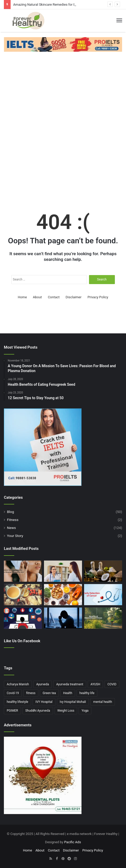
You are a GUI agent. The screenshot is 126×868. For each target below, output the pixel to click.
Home (22, 297)
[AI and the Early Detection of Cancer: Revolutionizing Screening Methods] (103, 595)
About (37, 297)
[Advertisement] (63, 125)
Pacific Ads (73, 842)
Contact (54, 297)
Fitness (13, 520)
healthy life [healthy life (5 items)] (87, 693)
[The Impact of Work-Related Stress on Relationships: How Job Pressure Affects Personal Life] (63, 618)
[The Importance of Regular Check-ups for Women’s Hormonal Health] (63, 571)
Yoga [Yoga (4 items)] (85, 711)
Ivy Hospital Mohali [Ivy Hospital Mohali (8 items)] (73, 702)
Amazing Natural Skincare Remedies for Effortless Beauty (56, 5)
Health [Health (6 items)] (68, 693)
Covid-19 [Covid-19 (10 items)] (13, 693)
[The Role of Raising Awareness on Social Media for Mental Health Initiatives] (23, 618)
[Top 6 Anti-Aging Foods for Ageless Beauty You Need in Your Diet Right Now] (63, 595)
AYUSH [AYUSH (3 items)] (95, 684)
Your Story (15, 536)
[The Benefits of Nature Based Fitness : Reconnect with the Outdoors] (103, 618)
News (11, 528)
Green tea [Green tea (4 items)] (49, 693)
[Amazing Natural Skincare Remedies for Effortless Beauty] (23, 571)
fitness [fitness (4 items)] (31, 693)
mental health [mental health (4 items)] (103, 702)
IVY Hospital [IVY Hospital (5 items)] (44, 702)
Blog (10, 512)
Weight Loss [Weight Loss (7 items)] (66, 711)
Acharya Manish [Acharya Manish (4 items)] (18, 684)
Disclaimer (74, 297)
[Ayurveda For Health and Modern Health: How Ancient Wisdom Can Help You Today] (103, 571)
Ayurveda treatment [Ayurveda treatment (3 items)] (70, 684)
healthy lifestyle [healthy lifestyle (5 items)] (17, 702)
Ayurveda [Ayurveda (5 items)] (43, 684)
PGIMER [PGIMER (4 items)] (12, 711)
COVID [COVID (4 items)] (112, 684)
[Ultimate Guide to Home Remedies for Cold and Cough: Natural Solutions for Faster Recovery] (23, 595)
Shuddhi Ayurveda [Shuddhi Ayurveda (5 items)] (38, 711)
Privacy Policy (98, 297)
